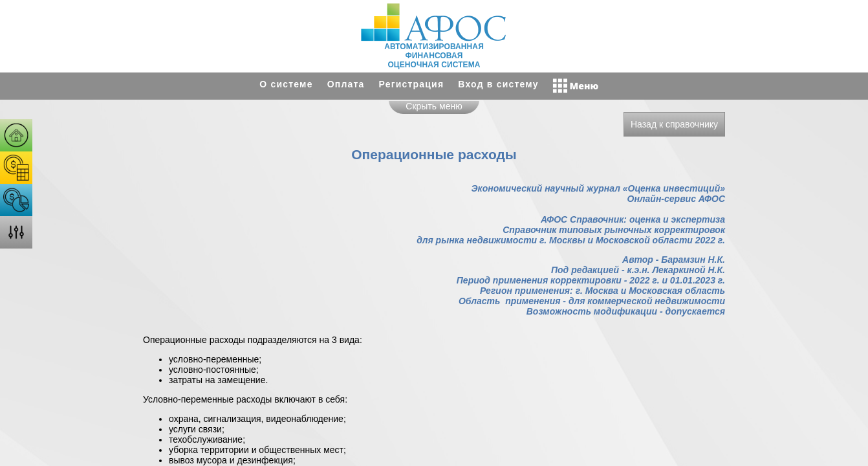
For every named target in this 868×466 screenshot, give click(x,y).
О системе (286, 84)
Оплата (346, 84)
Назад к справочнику (674, 124)
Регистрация (412, 84)
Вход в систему (498, 84)
